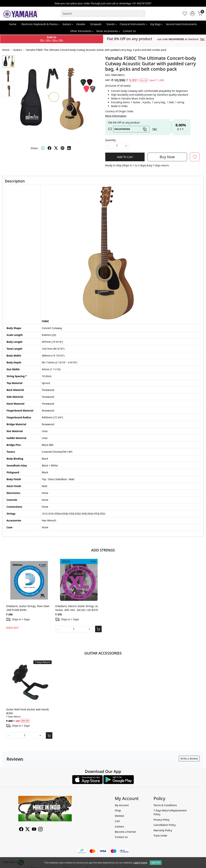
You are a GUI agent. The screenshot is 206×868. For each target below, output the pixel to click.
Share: (35, 148)
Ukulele (81, 24)
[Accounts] (192, 14)
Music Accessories (108, 31)
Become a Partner (126, 832)
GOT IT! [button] (156, 863)
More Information (116, 116)
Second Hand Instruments (181, 24)
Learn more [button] (140, 862)
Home (13, 24)
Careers (119, 827)
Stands (112, 24)
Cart (117, 821)
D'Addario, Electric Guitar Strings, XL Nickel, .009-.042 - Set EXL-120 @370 (77, 608)
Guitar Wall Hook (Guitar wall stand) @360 (27, 711)
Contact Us (129, 31)
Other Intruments (82, 31)
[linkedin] (69, 148)
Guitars (68, 24)
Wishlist (119, 816)
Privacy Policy (161, 820)
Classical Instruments (133, 24)
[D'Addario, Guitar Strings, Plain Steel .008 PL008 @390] (29, 580)
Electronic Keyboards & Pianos (40, 24)
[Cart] (98, 629)
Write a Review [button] (189, 759)
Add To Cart (125, 157)
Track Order (160, 836)
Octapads (96, 24)
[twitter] (56, 148)
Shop (118, 810)
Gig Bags (156, 24)
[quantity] (117, 146)
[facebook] (49, 148)
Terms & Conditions (165, 805)
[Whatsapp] (43, 148)
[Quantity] (74, 629)
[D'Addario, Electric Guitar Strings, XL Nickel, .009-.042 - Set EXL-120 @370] (78, 580)
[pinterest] (63, 148)
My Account (122, 805)
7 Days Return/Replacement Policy (170, 812)
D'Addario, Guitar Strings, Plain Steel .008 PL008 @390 (28, 608)
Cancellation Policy (165, 825)
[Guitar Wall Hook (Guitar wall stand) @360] (29, 683)
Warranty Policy (163, 830)
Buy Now (167, 157)
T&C (202, 39)
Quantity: (111, 140)
